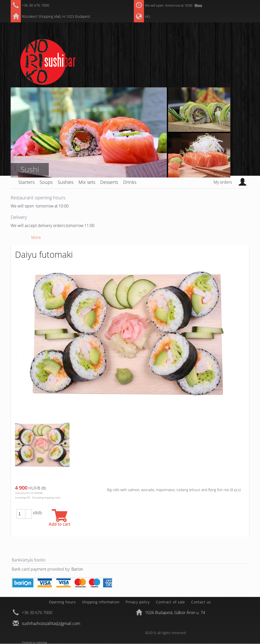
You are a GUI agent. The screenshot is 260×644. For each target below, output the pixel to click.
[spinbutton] (21, 514)
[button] (28, 512)
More (198, 5)
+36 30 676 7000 (36, 5)
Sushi (30, 169)
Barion (77, 569)
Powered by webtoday (35, 642)
